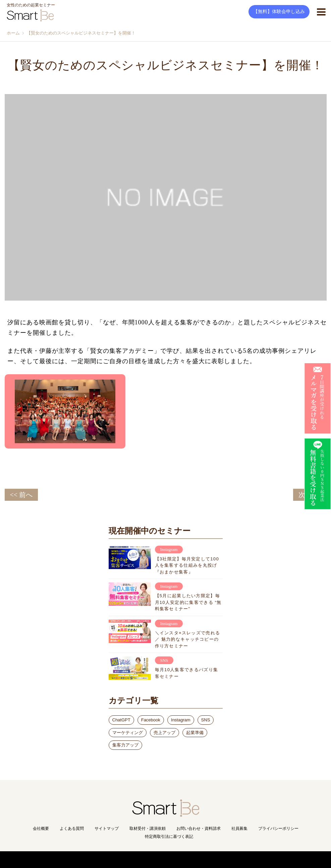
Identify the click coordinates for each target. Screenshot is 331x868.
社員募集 (239, 828)
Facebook (151, 720)
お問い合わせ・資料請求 (199, 828)
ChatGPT (121, 720)
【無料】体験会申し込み (279, 12)
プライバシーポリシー (278, 828)
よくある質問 (72, 828)
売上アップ (164, 733)
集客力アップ (125, 745)
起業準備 (195, 733)
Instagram (181, 720)
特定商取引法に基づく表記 (169, 837)
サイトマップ (107, 828)
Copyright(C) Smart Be (151, 859)
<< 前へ (21, 495)
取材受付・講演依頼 (148, 828)
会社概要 (41, 828)
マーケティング (128, 733)
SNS (206, 720)
